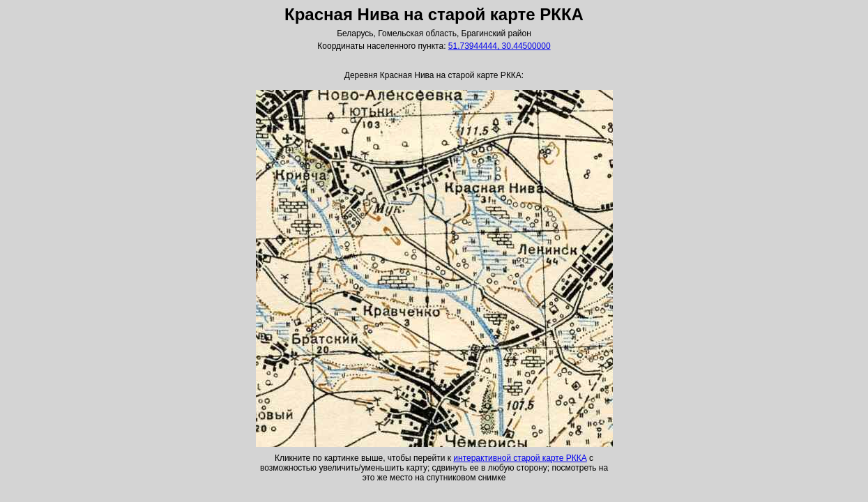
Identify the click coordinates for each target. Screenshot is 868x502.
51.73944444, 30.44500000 (500, 46)
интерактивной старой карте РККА (520, 458)
